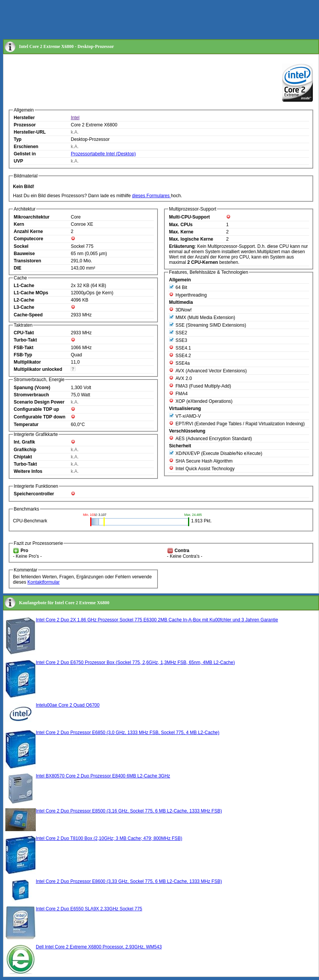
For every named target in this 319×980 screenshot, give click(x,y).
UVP (18, 161)
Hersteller (24, 118)
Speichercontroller (34, 494)
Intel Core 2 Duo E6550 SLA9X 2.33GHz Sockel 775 (89, 909)
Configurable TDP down (40, 417)
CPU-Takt (24, 333)
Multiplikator (27, 362)
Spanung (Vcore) (32, 388)
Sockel (21, 246)
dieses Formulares (152, 196)
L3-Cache (24, 307)
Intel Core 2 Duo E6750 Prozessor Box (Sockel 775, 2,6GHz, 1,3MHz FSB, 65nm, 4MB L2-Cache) (135, 662)
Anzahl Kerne (28, 231)
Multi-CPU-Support (189, 217)
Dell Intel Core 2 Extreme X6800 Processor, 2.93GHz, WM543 (99, 947)
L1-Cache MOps (31, 293)
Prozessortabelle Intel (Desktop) (103, 154)
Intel (75, 118)
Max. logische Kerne (191, 239)
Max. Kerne (181, 232)
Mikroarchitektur (32, 217)
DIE (18, 268)
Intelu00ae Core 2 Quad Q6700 (68, 705)
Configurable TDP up (36, 409)
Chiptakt (23, 457)
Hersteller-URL (30, 132)
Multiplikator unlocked (38, 369)
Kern (19, 224)
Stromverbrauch (31, 395)
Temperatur (26, 425)
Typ (18, 139)
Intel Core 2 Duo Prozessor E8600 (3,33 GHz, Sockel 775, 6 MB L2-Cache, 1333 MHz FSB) (129, 881)
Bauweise (24, 254)
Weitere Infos (28, 471)
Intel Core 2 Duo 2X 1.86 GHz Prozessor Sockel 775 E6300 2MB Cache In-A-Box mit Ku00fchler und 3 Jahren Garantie (157, 620)
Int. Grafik (24, 442)
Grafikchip (25, 450)
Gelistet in (25, 154)
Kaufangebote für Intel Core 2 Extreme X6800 (64, 603)
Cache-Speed (28, 315)
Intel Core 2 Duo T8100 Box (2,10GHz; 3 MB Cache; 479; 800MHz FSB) (109, 838)
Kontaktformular (44, 582)
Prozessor (25, 125)
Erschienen (26, 147)
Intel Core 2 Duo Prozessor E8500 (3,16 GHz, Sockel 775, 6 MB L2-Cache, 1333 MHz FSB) (129, 811)
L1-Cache (24, 286)
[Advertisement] (142, 20)
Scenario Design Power (39, 402)
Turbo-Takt (25, 340)
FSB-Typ (23, 355)
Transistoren (27, 261)
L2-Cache (24, 300)
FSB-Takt (24, 348)
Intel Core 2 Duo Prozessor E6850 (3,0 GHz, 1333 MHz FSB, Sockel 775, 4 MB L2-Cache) (128, 733)
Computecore (28, 239)
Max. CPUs (181, 225)
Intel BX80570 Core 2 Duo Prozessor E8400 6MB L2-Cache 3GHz (103, 776)
